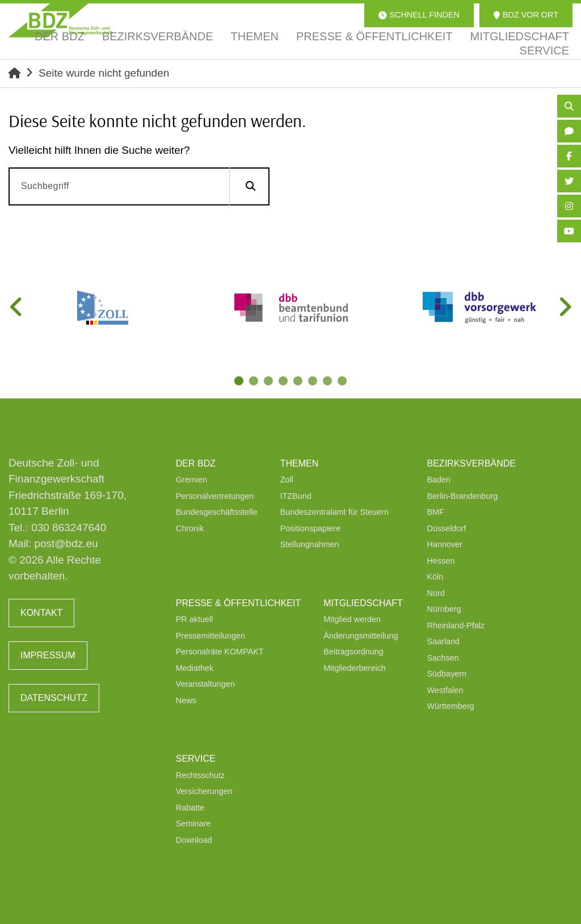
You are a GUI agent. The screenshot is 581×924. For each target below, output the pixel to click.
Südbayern (447, 674)
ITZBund (296, 496)
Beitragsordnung (353, 652)
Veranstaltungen (205, 684)
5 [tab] (299, 382)
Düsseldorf (447, 528)
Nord (436, 593)
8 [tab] (343, 382)
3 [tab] (270, 382)
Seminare (193, 824)
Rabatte (190, 808)
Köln (435, 577)
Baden (439, 480)
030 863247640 (69, 528)
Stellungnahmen (310, 544)
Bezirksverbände (471, 463)
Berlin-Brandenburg (463, 496)
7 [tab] (329, 382)
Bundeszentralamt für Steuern (334, 512)
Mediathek (195, 668)
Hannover (445, 544)
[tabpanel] (103, 308)
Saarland (444, 641)
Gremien (191, 480)
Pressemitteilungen (210, 636)
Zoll (287, 480)
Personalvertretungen (215, 496)
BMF (436, 512)
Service (196, 759)
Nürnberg (444, 609)
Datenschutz (54, 698)
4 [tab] (284, 382)
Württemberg (451, 706)
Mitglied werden (352, 619)
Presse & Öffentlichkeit (238, 603)
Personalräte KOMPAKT (220, 652)
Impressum (48, 655)
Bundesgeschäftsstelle (217, 512)
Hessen (441, 561)
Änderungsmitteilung (361, 636)
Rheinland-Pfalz (456, 625)
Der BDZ (196, 463)
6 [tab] (314, 382)
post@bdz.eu (66, 543)
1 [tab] (240, 382)
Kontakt (41, 613)
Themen (300, 463)
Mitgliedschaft (363, 603)
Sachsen (443, 658)
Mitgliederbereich (355, 668)
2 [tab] (255, 382)
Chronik (190, 528)
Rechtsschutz (200, 775)
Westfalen (445, 690)
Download (194, 840)
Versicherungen (204, 791)
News (186, 700)
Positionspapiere (310, 528)
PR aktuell (195, 619)
